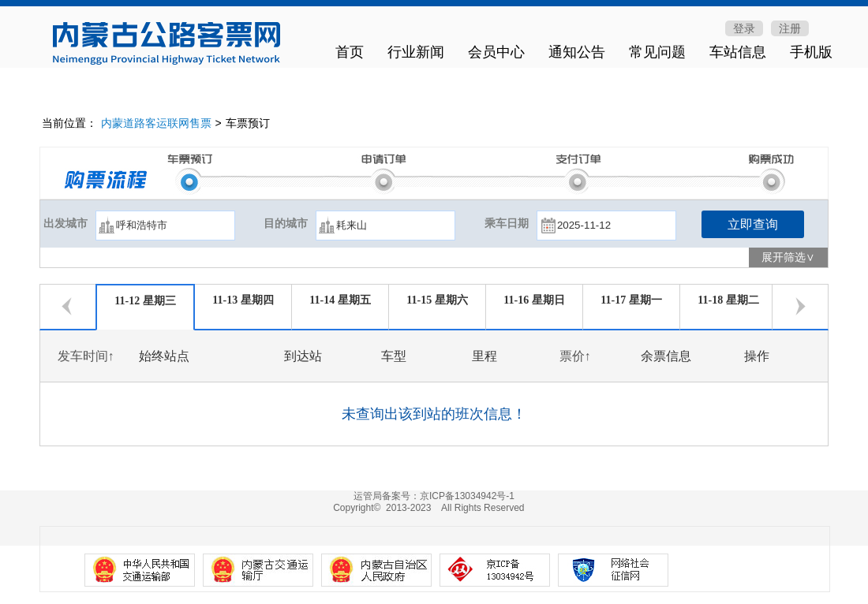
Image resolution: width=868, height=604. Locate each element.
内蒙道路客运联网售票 (156, 123)
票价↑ (575, 356)
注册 (790, 28)
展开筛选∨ (788, 257)
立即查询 (753, 224)
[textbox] (165, 226)
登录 (744, 28)
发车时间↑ (86, 356)
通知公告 (577, 52)
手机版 (811, 52)
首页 (350, 52)
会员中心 (496, 52)
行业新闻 (416, 52)
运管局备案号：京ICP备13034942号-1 (434, 496)
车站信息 (738, 52)
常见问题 (657, 52)
